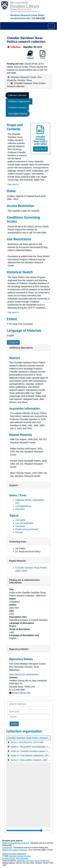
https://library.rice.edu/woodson (24, 674)
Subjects (14, 485)
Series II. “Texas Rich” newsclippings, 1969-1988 (34, 747)
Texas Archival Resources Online (16, 843)
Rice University (22, 858)
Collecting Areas (18, 542)
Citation (30, 55)
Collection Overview (17, 95)
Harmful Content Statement (14, 854)
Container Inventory (17, 108)
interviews (20, 509)
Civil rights (20, 520)
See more (13, 184)
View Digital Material (18, 114)
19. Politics (21, 548)
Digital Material (17, 561)
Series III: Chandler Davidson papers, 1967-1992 (34, 751)
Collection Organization (19, 101)
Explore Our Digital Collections (15, 850)
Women (19, 532)
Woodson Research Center (24, 15)
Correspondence (23, 506)
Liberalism (20, 526)
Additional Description (21, 348)
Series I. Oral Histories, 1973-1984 (27, 742)
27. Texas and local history (28, 552)
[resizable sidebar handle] (28, 830)
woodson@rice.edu (21, 693)
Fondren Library (9, 858)
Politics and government (27, 529)
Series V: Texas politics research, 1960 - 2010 (32, 760)
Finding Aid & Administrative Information (24, 581)
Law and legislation (24, 523)
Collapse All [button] (13, 342)
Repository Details (19, 649)
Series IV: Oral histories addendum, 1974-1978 (33, 756)
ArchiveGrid (7, 848)
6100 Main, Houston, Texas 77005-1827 (33, 861)
